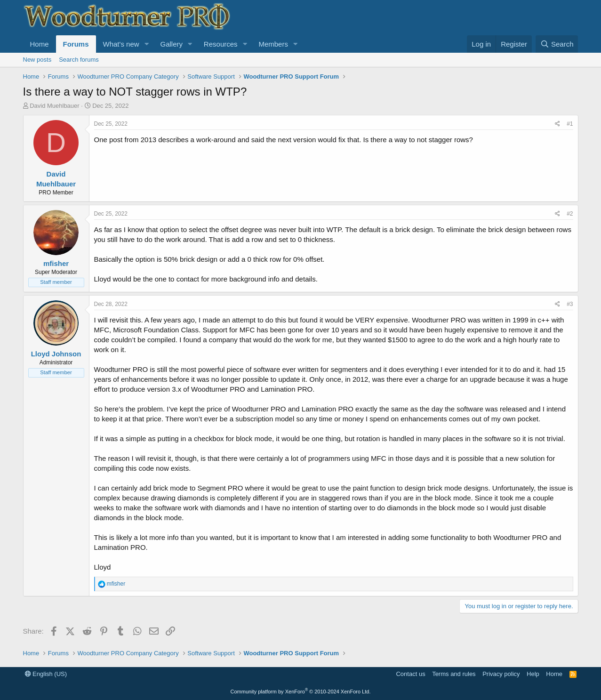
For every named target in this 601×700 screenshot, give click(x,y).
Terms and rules (454, 674)
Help (533, 674)
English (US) (46, 674)
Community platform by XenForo (301, 692)
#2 (570, 214)
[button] (146, 44)
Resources (221, 44)
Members (273, 44)
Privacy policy (501, 674)
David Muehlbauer (55, 106)
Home (40, 44)
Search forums (79, 60)
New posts (37, 60)
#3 (570, 304)
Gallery (171, 44)
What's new (121, 44)
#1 (570, 124)
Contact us (410, 674)
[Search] (557, 44)
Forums (76, 44)
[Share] (557, 124)
